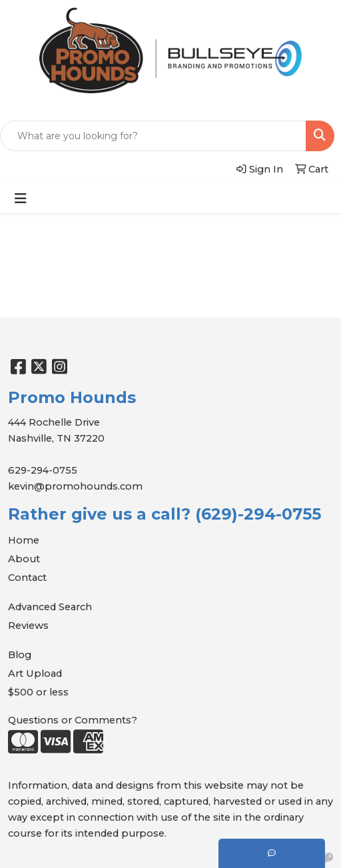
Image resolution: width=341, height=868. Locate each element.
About (24, 559)
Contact (27, 578)
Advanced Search (50, 607)
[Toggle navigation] (21, 199)
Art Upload (35, 673)
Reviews (28, 626)
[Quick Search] (153, 136)
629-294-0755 (43, 470)
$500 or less (38, 692)
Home (24, 540)
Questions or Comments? (73, 720)
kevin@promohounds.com (75, 486)
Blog (20, 655)
